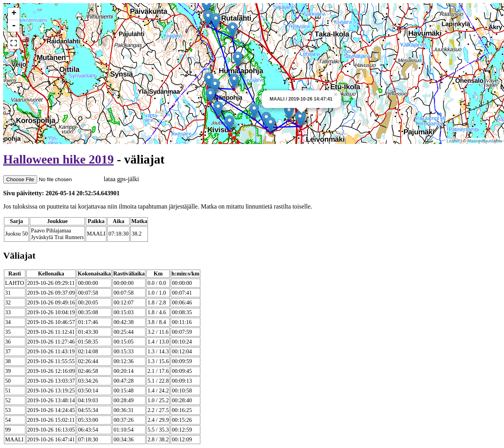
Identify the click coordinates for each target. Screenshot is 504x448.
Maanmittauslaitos (485, 141)
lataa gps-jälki (71, 179)
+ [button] (14, 14)
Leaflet (453, 141)
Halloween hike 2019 (58, 159)
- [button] (14, 26)
